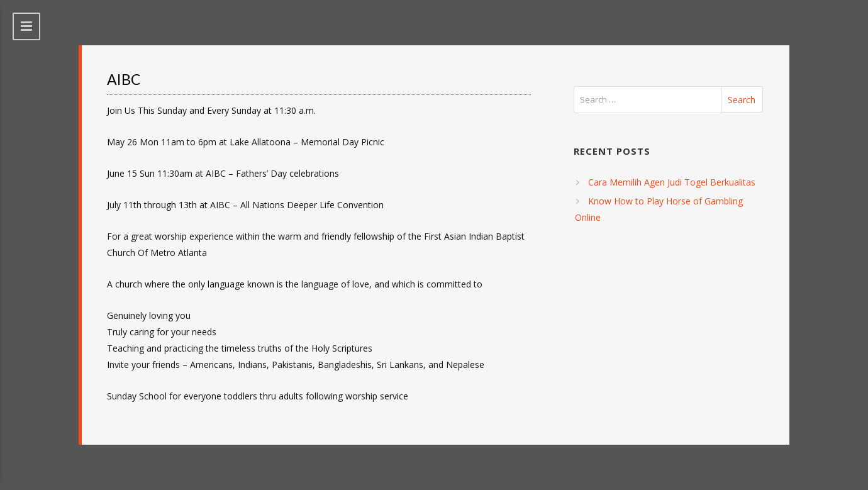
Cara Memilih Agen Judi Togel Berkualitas (672, 182)
